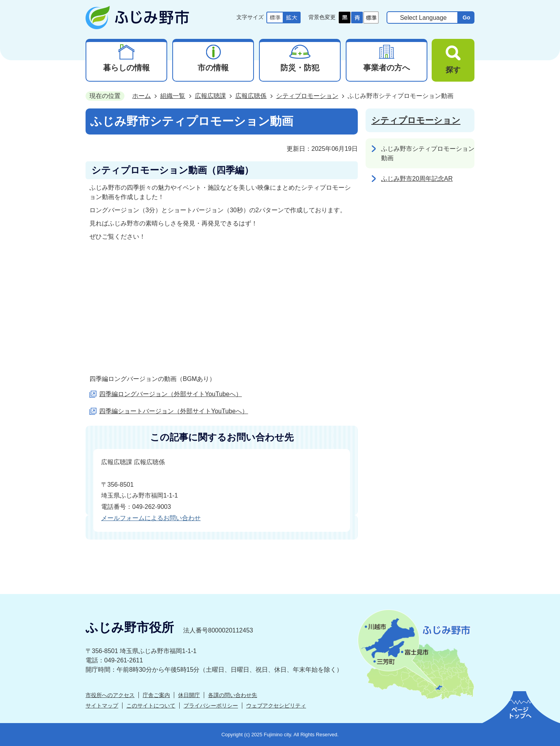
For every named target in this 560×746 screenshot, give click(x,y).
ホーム (142, 96)
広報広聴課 (210, 96)
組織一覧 (173, 96)
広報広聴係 (251, 96)
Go (466, 17)
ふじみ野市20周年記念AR (417, 179)
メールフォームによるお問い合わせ (151, 518)
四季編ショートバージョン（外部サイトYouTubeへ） (174, 411)
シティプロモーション (307, 96)
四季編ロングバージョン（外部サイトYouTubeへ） (171, 394)
